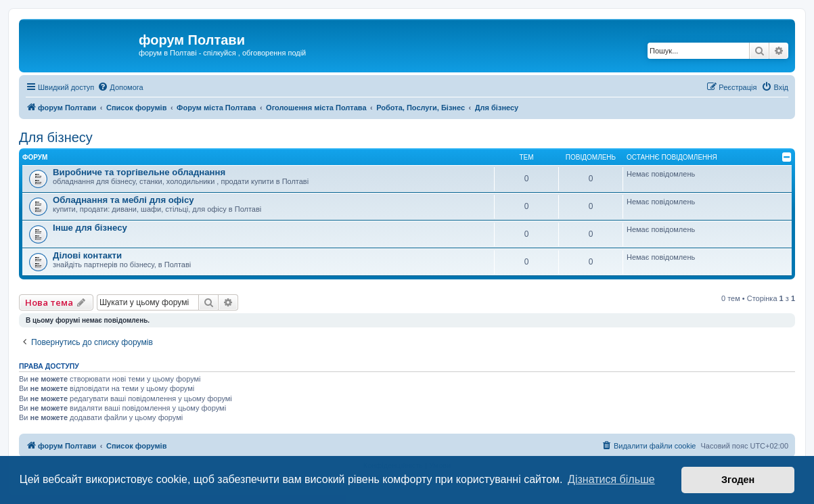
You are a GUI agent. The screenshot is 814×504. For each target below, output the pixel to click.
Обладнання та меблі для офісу (123, 200)
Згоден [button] (738, 480)
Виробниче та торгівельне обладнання (139, 172)
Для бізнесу (56, 137)
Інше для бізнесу (90, 228)
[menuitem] (120, 87)
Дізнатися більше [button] (611, 479)
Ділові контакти (87, 255)
